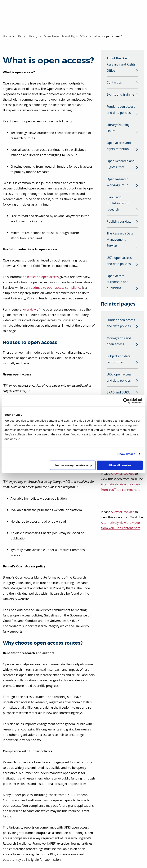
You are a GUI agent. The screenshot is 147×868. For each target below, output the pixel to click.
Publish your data (119, 222)
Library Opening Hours (118, 128)
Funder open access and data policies (121, 110)
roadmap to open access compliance (55, 288)
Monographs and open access (119, 342)
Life (19, 36)
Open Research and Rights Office (65, 36)
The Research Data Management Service (120, 240)
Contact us (114, 83)
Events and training (120, 95)
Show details (126, 454)
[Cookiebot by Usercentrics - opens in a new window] (126, 401)
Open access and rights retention (119, 146)
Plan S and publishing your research (118, 204)
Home (7, 36)
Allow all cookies (120, 465)
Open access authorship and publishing (118, 283)
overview (30, 309)
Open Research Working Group (118, 183)
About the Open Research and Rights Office (121, 65)
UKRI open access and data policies (119, 262)
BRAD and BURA (118, 394)
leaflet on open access (43, 277)
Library (32, 36)
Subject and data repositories (119, 361)
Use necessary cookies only (73, 465)
